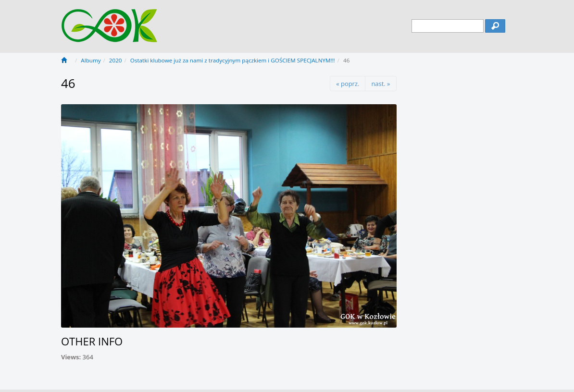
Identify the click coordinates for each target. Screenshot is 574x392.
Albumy (91, 60)
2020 (116, 60)
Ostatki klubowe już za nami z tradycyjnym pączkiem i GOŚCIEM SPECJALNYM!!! (233, 60)
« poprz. (348, 84)
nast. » (381, 84)
